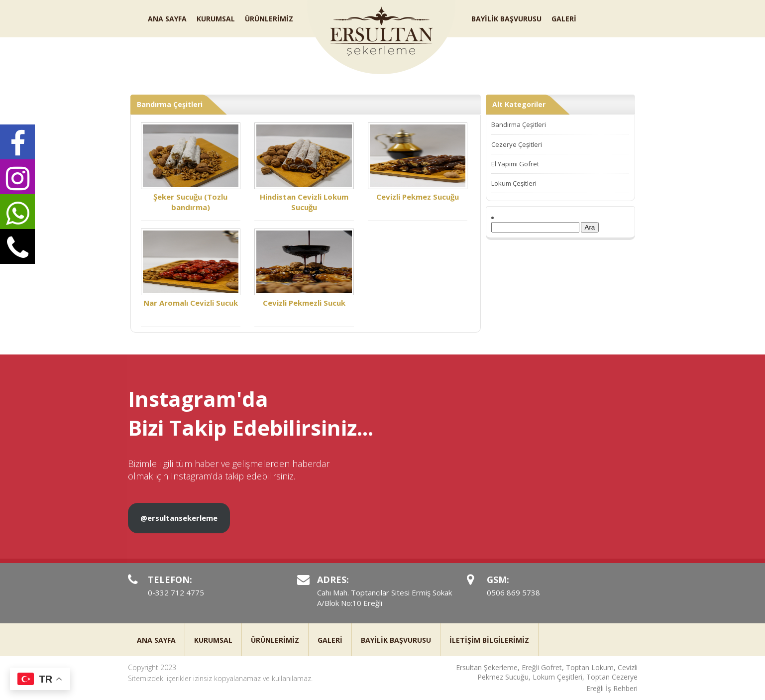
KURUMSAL (216, 19)
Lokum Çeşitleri (514, 183)
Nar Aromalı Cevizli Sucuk (191, 268)
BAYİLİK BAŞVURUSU (506, 19)
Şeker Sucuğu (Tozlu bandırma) (191, 167)
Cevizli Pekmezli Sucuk (304, 268)
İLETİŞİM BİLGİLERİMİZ (489, 640)
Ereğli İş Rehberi (612, 688)
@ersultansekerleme (179, 526)
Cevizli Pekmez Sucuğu (418, 162)
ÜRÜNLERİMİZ (269, 19)
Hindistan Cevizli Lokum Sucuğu (304, 167)
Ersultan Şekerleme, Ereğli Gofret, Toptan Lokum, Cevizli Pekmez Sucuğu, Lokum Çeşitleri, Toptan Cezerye (547, 672)
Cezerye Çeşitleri (517, 144)
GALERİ (564, 19)
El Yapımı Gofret (515, 164)
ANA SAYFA (167, 19)
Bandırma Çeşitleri (519, 124)
